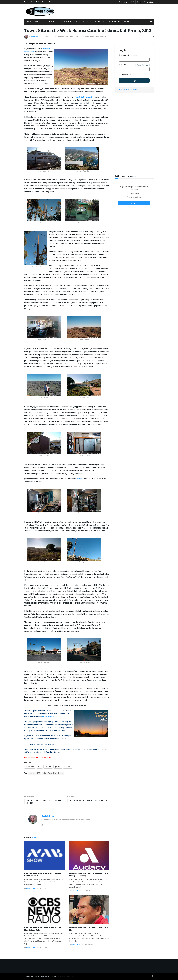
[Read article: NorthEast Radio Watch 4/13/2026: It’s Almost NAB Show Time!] (44, 856)
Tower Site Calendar (82, 37)
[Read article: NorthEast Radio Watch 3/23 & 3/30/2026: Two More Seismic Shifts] (44, 910)
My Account (28, 2)
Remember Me (125, 75)
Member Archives (47, 2)
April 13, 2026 (42, 888)
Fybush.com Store (49, 717)
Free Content (69, 37)
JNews (31, 976)
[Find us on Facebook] (150, 976)
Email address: (134, 196)
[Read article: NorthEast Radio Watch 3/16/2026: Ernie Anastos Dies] (89, 910)
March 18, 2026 (88, 945)
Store (79, 22)
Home (29, 22)
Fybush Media (114, 22)
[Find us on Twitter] (153, 976)
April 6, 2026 (87, 891)
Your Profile (37, 2)
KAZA (32, 773)
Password (122, 65)
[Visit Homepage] (40, 11)
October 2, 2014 (49, 37)
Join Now (122, 89)
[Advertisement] (112, 11)
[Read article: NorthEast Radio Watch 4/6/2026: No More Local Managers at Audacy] (89, 856)
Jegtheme (69, 976)
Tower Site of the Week (98, 37)
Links (127, 22)
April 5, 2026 (42, 947)
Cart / (150, 2)
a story (80, 479)
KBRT (38, 773)
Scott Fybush (36, 37)
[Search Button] (151, 22)
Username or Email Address (129, 55)
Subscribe (52, 22)
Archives (39, 22)
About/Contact (95, 22)
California (60, 37)
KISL (44, 773)
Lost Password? (132, 89)
